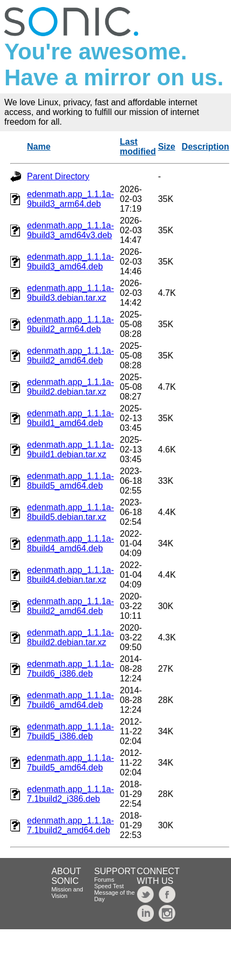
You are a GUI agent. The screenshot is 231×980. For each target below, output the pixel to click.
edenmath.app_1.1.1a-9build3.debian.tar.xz (70, 293)
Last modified (138, 147)
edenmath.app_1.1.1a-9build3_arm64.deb (70, 199)
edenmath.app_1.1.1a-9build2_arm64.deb (70, 324)
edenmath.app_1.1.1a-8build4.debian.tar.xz (70, 575)
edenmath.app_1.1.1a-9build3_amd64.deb (70, 262)
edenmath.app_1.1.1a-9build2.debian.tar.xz (70, 387)
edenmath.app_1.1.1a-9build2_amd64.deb (70, 356)
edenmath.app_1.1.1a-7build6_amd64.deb (70, 700)
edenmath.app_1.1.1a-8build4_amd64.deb (70, 543)
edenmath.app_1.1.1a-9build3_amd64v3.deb (70, 230)
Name (39, 147)
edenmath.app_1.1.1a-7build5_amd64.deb (70, 763)
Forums (104, 880)
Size (167, 147)
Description (206, 147)
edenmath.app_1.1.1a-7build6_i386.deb (70, 669)
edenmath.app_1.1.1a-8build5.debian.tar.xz (70, 512)
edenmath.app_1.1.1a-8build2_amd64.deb (70, 606)
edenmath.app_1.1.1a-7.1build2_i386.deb (70, 794)
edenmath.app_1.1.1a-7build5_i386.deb (70, 731)
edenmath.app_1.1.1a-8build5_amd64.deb (70, 481)
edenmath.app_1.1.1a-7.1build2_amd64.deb (70, 825)
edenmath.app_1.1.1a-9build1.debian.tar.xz (70, 450)
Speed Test (109, 886)
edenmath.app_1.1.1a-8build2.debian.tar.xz (70, 637)
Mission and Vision (67, 893)
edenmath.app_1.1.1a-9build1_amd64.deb (70, 418)
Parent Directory (58, 176)
